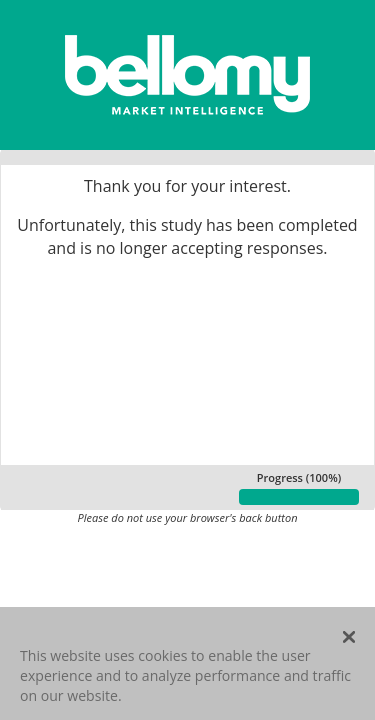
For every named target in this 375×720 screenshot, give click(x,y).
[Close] (349, 642)
